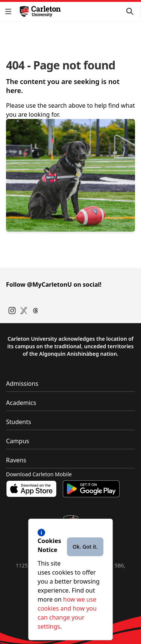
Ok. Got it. (85, 547)
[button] (10, 11)
